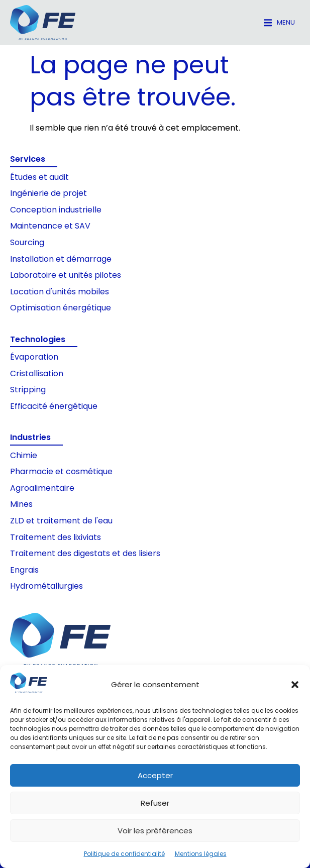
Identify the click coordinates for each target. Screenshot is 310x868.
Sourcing (27, 242)
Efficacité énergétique (54, 406)
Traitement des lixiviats (56, 537)
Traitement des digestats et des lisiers (85, 553)
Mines (21, 504)
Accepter (155, 775)
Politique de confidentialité (124, 854)
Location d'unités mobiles (60, 292)
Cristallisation (37, 373)
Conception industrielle (56, 210)
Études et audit (39, 177)
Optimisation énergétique (61, 308)
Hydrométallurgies (46, 586)
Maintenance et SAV (50, 226)
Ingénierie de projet (48, 193)
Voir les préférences (155, 831)
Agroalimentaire (42, 488)
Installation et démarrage (61, 259)
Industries (30, 437)
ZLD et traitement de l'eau (61, 521)
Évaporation (34, 357)
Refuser (155, 803)
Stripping (28, 390)
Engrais (24, 570)
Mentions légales (201, 854)
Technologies (38, 339)
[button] (295, 685)
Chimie (24, 455)
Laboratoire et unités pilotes (66, 275)
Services (28, 159)
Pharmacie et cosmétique (61, 471)
